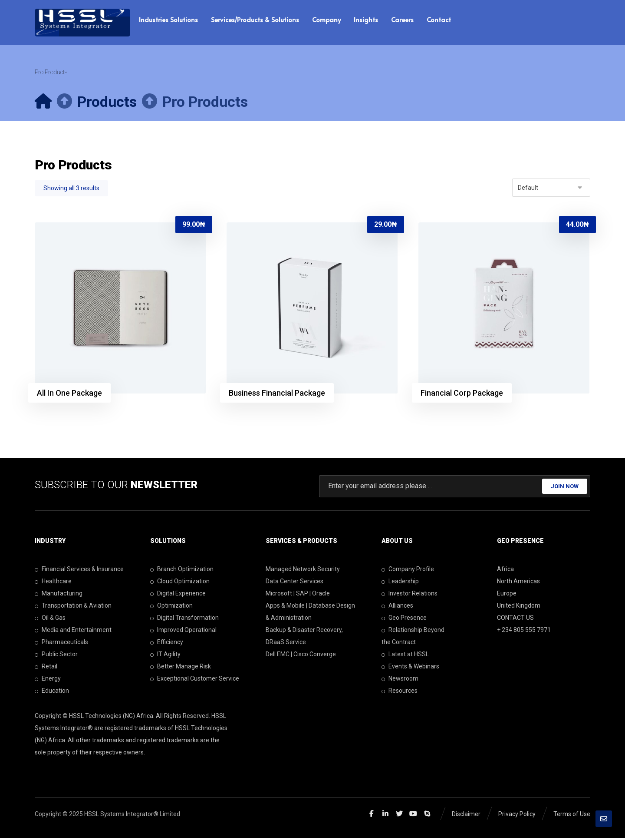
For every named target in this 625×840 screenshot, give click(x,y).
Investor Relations (410, 595)
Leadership (400, 583)
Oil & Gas (50, 619)
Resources (400, 692)
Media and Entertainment (73, 632)
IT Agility (165, 656)
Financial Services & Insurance (79, 571)
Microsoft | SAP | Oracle (298, 595)
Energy (48, 680)
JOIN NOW (565, 488)
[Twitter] (399, 815)
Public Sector (56, 656)
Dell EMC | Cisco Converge (301, 656)
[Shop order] (551, 189)
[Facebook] (372, 815)
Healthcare (53, 583)
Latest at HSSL (405, 656)
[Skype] (427, 815)
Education (52, 692)
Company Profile (408, 571)
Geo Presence (404, 619)
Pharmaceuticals (61, 644)
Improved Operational (183, 632)
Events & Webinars (410, 668)
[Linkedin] (385, 815)
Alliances (397, 607)
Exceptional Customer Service (195, 680)
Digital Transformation (184, 619)
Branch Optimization (182, 571)
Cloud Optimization (180, 583)
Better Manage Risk (181, 668)
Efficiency (167, 644)
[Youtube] (413, 815)
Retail (46, 668)
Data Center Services (294, 583)
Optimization (171, 607)
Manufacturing (59, 595)
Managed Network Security (303, 571)
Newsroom (400, 680)
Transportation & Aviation (73, 607)
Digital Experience (178, 595)
